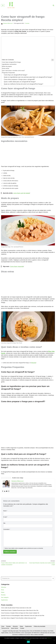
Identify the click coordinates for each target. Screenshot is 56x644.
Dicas (3, 596)
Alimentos (4, 594)
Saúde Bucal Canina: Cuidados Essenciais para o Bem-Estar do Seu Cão (20, 617)
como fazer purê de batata (22, 197)
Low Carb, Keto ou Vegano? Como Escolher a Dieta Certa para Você (19, 625)
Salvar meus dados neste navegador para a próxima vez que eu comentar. (24, 555)
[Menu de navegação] (3, 5)
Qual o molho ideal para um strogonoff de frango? (20, 85)
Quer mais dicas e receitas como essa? (14, 71)
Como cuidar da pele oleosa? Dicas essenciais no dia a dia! (17, 615)
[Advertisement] (28, 48)
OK (28, 642)
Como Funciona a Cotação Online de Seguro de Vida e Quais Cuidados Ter (21, 620)
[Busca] (53, 5)
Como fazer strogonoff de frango (12, 62)
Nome (5, 516)
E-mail (5, 523)
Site (4, 529)
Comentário (7, 535)
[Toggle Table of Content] (52, 60)
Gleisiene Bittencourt (8, 23)
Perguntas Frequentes (9, 73)
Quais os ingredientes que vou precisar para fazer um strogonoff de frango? (26, 79)
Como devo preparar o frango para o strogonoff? (20, 82)
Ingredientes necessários (9, 65)
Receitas (28, 23)
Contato (22, 635)
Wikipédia (34, 368)
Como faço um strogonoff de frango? (16, 75)
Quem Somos (15, 635)
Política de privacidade (40, 633)
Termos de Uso (5, 635)
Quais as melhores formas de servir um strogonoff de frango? (24, 87)
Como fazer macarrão (17, 271)
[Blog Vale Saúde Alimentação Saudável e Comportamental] (11, 5)
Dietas (3, 599)
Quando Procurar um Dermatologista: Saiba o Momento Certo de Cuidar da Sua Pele (23, 622)
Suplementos (4, 607)
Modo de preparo (7, 67)
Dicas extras (6, 69)
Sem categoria (5, 604)
